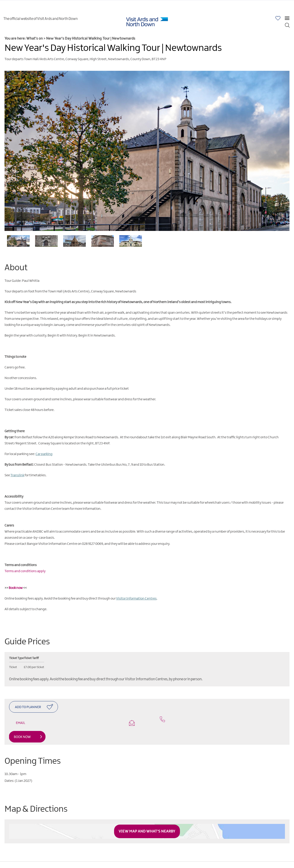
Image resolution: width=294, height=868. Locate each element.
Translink (17, 475)
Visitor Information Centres (136, 599)
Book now (16, 588)
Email (75, 723)
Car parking (44, 454)
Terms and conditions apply (25, 571)
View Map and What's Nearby (147, 831)
